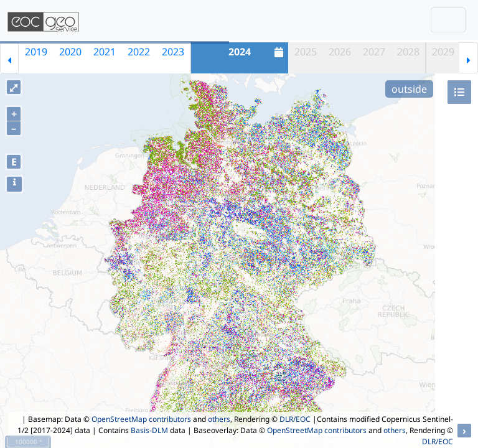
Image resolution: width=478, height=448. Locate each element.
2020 (70, 52)
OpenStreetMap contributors (141, 419)
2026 (340, 52)
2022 (139, 52)
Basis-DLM (149, 430)
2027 (374, 52)
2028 (408, 52)
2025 (306, 52)
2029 (443, 52)
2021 (105, 52)
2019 (36, 52)
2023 (173, 52)
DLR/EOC (295, 419)
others (219, 419)
